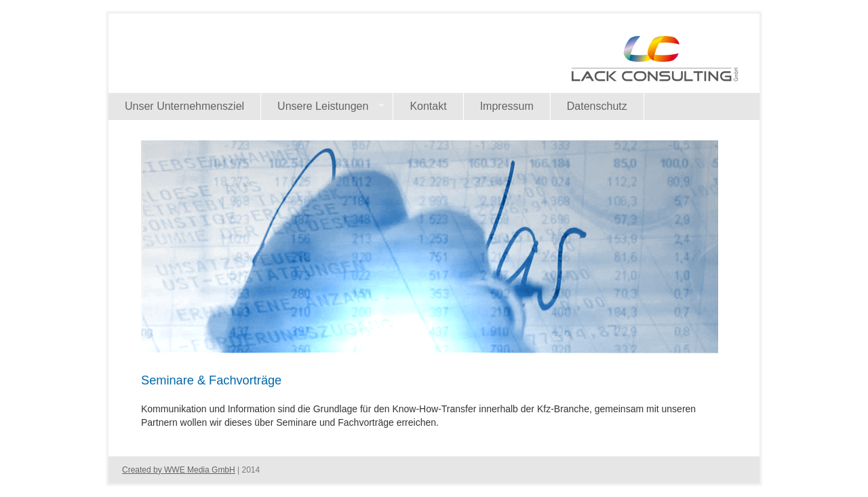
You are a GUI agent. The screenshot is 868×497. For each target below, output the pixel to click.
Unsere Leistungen (323, 106)
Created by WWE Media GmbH (179, 470)
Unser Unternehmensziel (184, 106)
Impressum (507, 106)
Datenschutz (597, 106)
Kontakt (428, 106)
